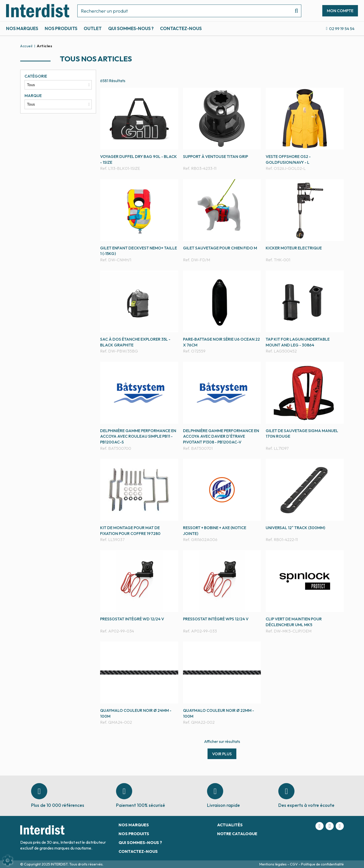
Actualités (230, 825)
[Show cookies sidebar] (8, 860)
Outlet (93, 28)
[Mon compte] (340, 11)
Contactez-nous (181, 28)
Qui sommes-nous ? (131, 28)
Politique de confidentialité (322, 864)
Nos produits (61, 28)
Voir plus (222, 754)
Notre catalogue (237, 834)
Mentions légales (273, 864)
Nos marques (22, 28)
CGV (294, 864)
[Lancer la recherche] (294, 11)
